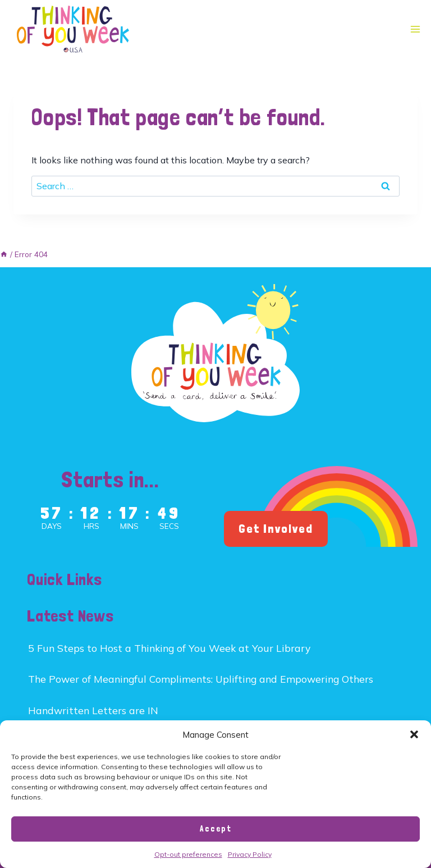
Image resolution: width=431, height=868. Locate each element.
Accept (216, 829)
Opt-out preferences (188, 854)
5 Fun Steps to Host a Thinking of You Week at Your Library (169, 648)
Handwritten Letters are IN (93, 710)
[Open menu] (415, 29)
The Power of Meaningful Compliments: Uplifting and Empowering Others (201, 679)
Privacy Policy (250, 854)
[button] (414, 734)
